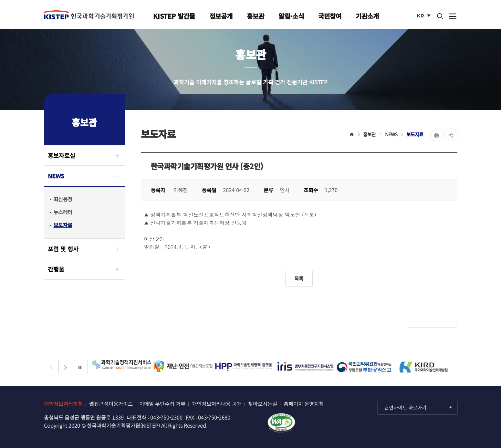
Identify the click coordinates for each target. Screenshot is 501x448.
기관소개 (367, 16)
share (451, 135)
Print (437, 135)
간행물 (56, 269)
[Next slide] (66, 367)
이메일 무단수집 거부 (162, 404)
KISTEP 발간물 (174, 16)
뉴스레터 (63, 212)
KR (425, 17)
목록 (299, 279)
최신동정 (63, 199)
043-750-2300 (166, 418)
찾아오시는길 (263, 404)
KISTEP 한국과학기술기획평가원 (89, 15)
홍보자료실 (62, 155)
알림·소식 (291, 16)
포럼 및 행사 (63, 249)
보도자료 (63, 225)
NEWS (56, 176)
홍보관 (256, 16)
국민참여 (330, 16)
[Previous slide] (51, 367)
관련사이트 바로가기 (419, 408)
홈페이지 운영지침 (304, 404)
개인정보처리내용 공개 (217, 404)
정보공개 (221, 16)
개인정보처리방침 (63, 404)
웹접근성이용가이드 (111, 404)
